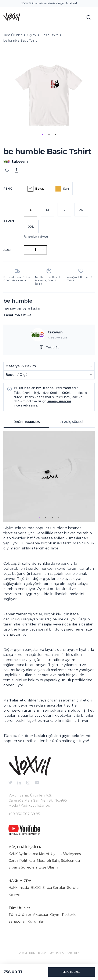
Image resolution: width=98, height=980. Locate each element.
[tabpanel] (49, 587)
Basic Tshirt (50, 35)
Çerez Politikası (22, 861)
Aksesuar (41, 915)
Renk (8, 189)
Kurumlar (36, 921)
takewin (55, 332)
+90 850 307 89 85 (24, 814)
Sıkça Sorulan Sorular (61, 888)
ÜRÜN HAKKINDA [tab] (27, 422)
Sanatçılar (17, 921)
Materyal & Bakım (49, 366)
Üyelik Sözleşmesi (66, 854)
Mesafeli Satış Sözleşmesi (58, 861)
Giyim (32, 35)
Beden (9, 221)
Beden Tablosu (36, 237)
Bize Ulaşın (48, 867)
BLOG (36, 888)
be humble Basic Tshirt (20, 41)
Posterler (70, 915)
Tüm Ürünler (13, 35)
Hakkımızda (19, 888)
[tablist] (49, 422)
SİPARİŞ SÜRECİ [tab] (71, 422)
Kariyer (15, 894)
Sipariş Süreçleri (23, 867)
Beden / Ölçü (49, 375)
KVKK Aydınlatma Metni (29, 854)
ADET (8, 250)
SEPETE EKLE (71, 972)
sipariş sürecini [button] (59, 401)
